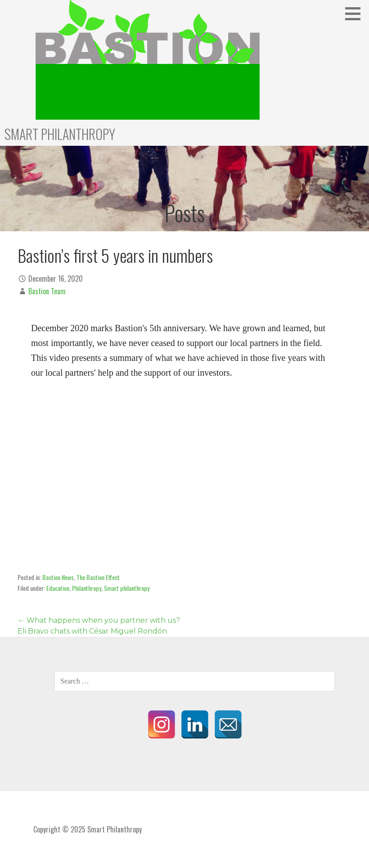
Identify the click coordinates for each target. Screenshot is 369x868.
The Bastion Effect (98, 577)
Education (58, 588)
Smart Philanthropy (60, 134)
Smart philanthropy (127, 588)
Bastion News (58, 577)
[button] (356, 13)
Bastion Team (47, 291)
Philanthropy (87, 588)
